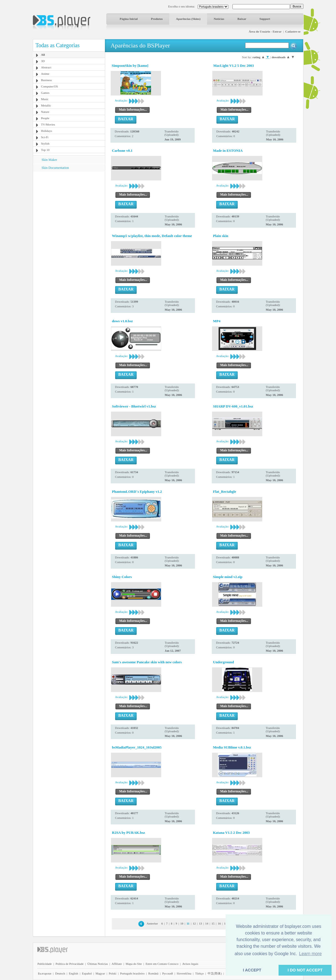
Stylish (45, 143)
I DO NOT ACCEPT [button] (305, 970)
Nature (45, 112)
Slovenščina (184, 973)
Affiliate (117, 964)
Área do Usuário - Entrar (265, 31)
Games (45, 93)
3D (43, 61)
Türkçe (199, 973)
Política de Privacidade (69, 964)
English (73, 973)
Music (45, 99)
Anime (45, 74)
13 (201, 923)
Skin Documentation (55, 168)
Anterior (152, 923)
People (45, 118)
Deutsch (60, 973)
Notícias (219, 19)
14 (207, 923)
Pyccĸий (167, 973)
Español (87, 973)
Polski (113, 973)
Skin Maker (49, 160)
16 (219, 923)
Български (45, 973)
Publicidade (45, 964)
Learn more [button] (310, 954)
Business (47, 80)
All (43, 55)
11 (188, 923)
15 (213, 923)
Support (265, 19)
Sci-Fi (45, 137)
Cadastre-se (293, 31)
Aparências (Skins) (188, 19)
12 (194, 923)
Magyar (100, 973)
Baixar (242, 19)
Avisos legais (190, 964)
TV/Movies (48, 124)
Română (153, 973)
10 (182, 923)
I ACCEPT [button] (252, 970)
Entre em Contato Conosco (162, 964)
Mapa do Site (134, 964)
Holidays (47, 131)
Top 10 (45, 150)
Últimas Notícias (97, 964)
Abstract (46, 67)
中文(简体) (215, 973)
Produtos (157, 19)
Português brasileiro (132, 973)
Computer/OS (50, 86)
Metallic (46, 105)
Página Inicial (129, 19)
